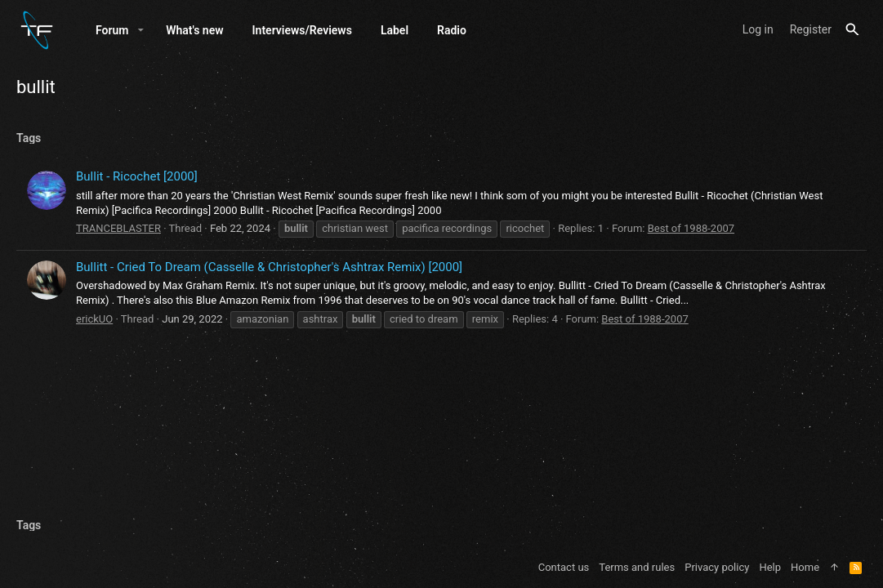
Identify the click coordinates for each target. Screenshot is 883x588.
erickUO (94, 319)
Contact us (564, 567)
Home (805, 567)
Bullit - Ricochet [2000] (137, 176)
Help (770, 567)
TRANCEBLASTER (118, 228)
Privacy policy (717, 567)
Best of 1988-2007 (691, 228)
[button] (141, 30)
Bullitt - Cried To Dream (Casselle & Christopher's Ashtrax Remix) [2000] (269, 267)
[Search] (852, 30)
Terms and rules (637, 567)
